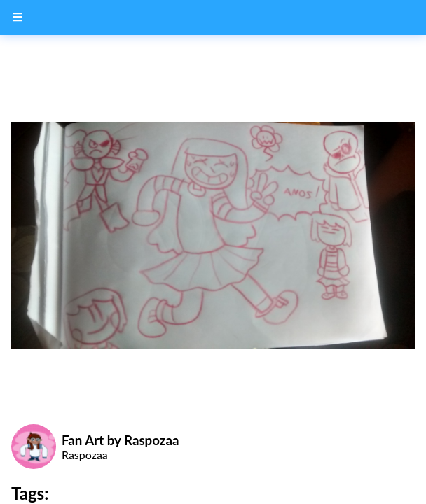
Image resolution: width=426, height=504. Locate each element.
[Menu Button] (18, 17)
